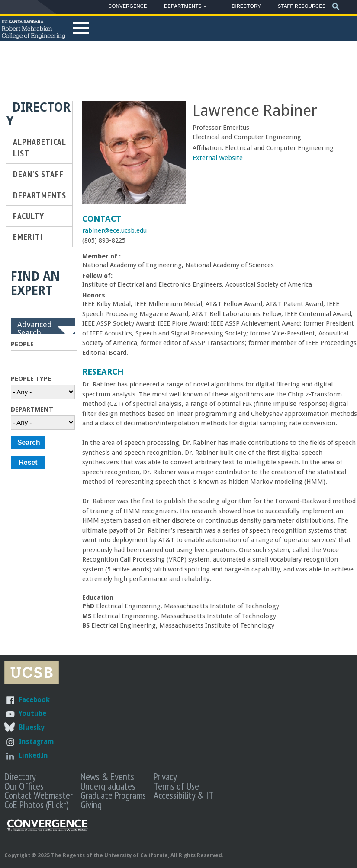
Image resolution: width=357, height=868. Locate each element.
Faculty (29, 216)
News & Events (107, 776)
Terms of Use (176, 786)
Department (32, 409)
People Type (31, 379)
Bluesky (31, 727)
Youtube (32, 713)
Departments (183, 8)
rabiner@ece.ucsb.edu (114, 230)
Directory (246, 6)
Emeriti (28, 237)
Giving (91, 804)
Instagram (36, 742)
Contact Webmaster (39, 795)
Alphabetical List (39, 147)
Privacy (165, 776)
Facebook (34, 700)
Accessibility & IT (184, 795)
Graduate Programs (113, 795)
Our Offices (24, 786)
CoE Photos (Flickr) (36, 804)
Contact (102, 219)
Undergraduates (108, 786)
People (22, 344)
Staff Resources (302, 6)
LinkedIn (33, 755)
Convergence (127, 6)
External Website (218, 158)
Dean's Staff (38, 174)
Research (103, 372)
